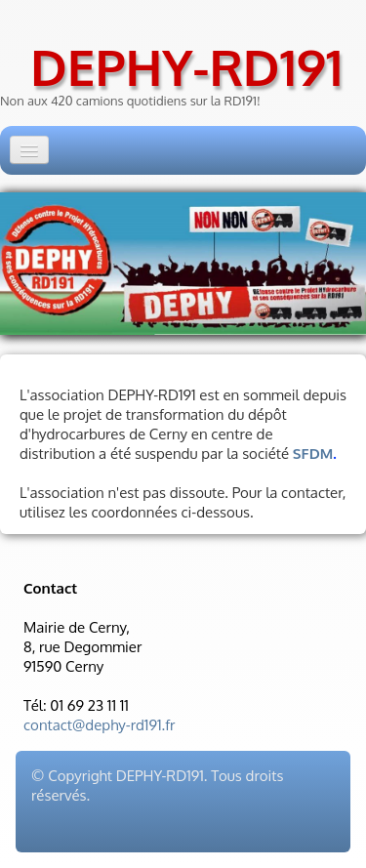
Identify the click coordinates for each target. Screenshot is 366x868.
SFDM (313, 454)
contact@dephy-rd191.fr (100, 725)
